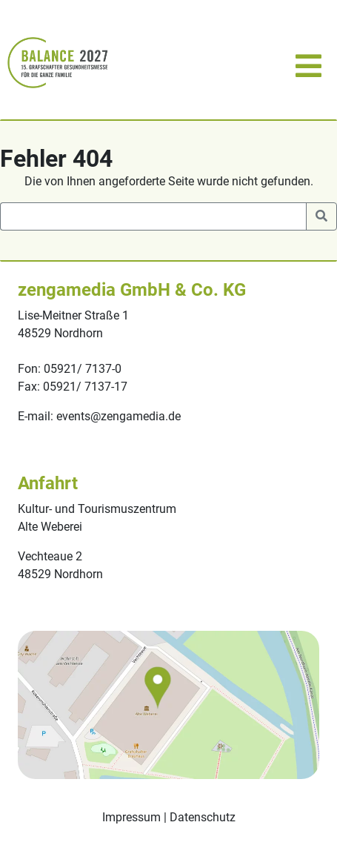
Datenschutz (203, 817)
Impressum (131, 817)
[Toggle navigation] (307, 62)
